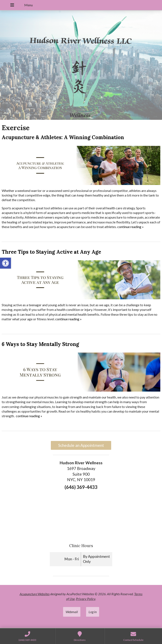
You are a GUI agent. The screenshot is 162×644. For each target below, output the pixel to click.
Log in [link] (93, 612)
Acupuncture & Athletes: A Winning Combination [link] (63, 137)
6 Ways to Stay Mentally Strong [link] (40, 344)
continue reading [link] (130, 227)
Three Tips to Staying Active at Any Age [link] (51, 252)
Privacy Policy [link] (86, 599)
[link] (5, 263)
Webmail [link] (72, 612)
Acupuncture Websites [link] (35, 594)
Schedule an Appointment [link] (81, 445)
